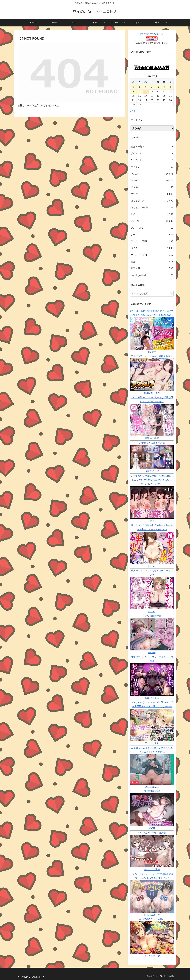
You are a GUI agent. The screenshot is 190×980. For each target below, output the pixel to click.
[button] (171, 294)
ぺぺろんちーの (152, 956)
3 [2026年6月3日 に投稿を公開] (146, 87)
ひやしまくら (152, 787)
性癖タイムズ (152, 471)
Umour (152, 566)
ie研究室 (152, 352)
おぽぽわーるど (152, 393)
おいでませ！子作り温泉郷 (152, 833)
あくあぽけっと (152, 915)
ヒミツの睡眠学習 (152, 616)
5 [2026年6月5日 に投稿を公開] (158, 87)
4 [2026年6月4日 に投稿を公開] (152, 87)
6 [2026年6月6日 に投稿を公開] (164, 87)
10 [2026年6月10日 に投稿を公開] (146, 92)
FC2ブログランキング (152, 34)
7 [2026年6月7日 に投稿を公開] (170, 87)
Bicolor (152, 653)
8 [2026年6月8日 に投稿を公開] (133, 92)
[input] (152, 294)
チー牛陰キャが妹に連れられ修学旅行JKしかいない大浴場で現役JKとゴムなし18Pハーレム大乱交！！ (152, 480)
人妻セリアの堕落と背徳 (152, 443)
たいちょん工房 (152, 870)
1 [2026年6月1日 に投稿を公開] (133, 87)
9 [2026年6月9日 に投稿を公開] (139, 92)
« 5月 (133, 111)
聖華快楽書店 (152, 438)
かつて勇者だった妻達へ (152, 919)
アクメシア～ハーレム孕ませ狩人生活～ (152, 356)
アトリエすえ (152, 743)
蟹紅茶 (152, 828)
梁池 (152, 521)
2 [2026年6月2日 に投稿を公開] (139, 87)
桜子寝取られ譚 (152, 791)
